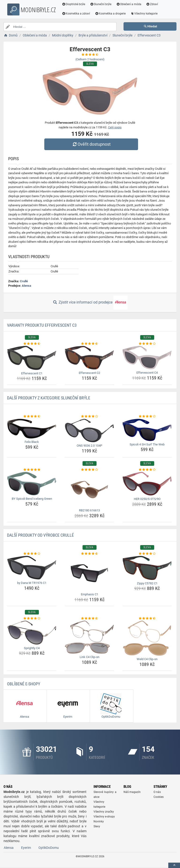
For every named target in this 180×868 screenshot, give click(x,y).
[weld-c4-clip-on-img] (147, 638)
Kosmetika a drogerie (110, 14)
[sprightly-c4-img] (32, 633)
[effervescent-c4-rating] (147, 344)
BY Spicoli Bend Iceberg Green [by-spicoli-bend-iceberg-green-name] (32, 499)
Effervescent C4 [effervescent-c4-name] (147, 373)
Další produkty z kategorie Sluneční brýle (49, 398)
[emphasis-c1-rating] (89, 554)
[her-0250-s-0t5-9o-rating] (147, 470)
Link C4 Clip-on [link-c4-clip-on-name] (90, 657)
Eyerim (26, 848)
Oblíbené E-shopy (24, 684)
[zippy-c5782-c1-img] (147, 568)
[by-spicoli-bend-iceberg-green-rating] (32, 470)
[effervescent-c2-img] (89, 358)
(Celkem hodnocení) (90, 59)
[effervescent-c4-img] (147, 358)
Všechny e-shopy (104, 817)
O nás (157, 792)
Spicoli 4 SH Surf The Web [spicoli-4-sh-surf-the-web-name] (147, 444)
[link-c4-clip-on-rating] (89, 618)
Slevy (97, 826)
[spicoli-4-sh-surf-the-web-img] (147, 430)
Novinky (99, 821)
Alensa (26, 286)
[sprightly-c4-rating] (32, 618)
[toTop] (174, 865)
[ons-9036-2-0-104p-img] (89, 430)
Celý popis (115, 127)
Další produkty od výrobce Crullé (40, 535)
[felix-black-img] (32, 429)
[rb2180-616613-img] (89, 489)
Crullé (24, 281)
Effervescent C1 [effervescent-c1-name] (32, 373)
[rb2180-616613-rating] (89, 470)
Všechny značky (104, 812)
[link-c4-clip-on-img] (89, 637)
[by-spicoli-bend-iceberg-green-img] (32, 484)
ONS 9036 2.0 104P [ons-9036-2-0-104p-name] (89, 446)
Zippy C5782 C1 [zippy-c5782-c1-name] (147, 583)
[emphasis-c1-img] (89, 573)
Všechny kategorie (144, 14)
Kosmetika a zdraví (76, 14)
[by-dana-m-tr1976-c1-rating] (32, 554)
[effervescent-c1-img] (32, 358)
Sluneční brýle (101, 4)
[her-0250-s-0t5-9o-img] (147, 484)
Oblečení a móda (129, 4)
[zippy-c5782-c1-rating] (147, 554)
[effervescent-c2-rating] (89, 344)
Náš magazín (132, 792)
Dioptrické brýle (74, 4)
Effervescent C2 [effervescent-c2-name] (89, 373)
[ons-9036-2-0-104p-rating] (89, 416)
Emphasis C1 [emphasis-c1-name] (90, 594)
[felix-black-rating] (32, 416)
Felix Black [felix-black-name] (32, 442)
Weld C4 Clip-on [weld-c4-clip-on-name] (147, 659)
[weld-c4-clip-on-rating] (147, 618)
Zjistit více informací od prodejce (90, 303)
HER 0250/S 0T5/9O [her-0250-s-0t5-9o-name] (147, 499)
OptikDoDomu (49, 848)
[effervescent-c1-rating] (32, 344)
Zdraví (152, 4)
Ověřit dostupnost (91, 144)
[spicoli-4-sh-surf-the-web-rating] (147, 416)
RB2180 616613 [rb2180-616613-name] (89, 510)
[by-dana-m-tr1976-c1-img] (32, 568)
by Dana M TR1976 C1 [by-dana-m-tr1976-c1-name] (32, 583)
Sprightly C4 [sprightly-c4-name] (32, 648)
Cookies (159, 797)
